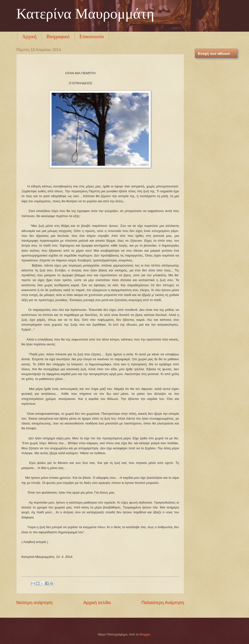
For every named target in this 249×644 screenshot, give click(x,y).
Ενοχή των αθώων (214, 53)
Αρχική (29, 37)
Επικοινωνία (92, 37)
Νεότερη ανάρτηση (34, 603)
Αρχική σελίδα (97, 603)
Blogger (145, 634)
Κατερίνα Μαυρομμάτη (85, 14)
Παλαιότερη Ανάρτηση (163, 603)
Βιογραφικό (58, 37)
